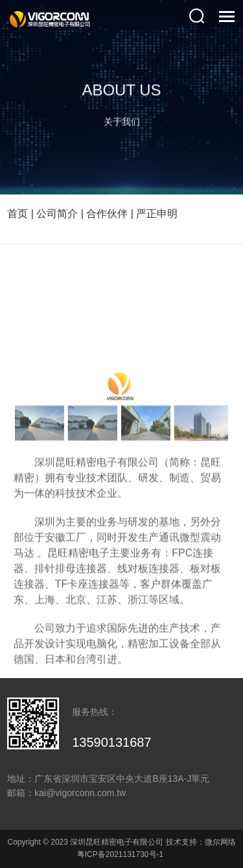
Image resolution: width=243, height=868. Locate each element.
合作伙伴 (107, 214)
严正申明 (157, 214)
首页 (17, 214)
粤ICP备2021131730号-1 (120, 854)
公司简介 (57, 214)
